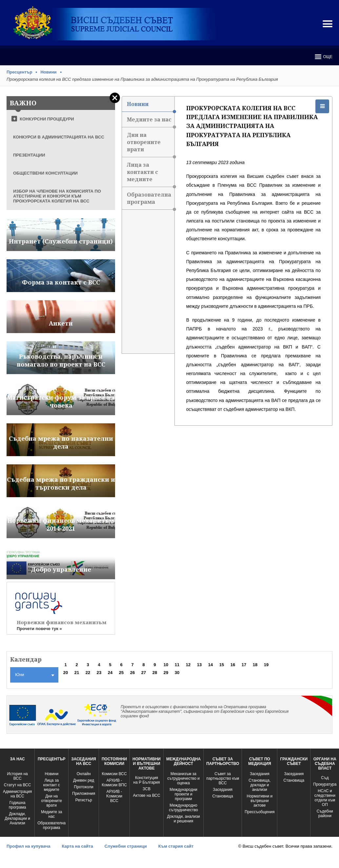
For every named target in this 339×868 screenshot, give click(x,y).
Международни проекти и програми (183, 794)
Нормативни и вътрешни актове (260, 801)
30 (177, 673)
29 (166, 673)
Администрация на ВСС (17, 794)
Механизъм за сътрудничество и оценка (183, 778)
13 (199, 665)
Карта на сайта (77, 846)
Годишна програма (18, 805)
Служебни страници (126, 846)
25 (121, 673)
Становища (223, 796)
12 (188, 665)
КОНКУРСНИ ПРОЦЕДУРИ (47, 119)
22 (88, 673)
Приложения (84, 794)
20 (66, 673)
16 (233, 665)
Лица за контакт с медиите (52, 785)
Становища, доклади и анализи (259, 785)
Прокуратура (325, 784)
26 (132, 673)
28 (155, 673)
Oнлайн (84, 774)
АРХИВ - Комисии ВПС (114, 783)
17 (244, 665)
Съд (325, 778)
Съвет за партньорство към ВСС (223, 778)
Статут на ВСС (17, 785)
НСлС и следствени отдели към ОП (325, 798)
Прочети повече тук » (39, 629)
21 (77, 673)
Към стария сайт (176, 846)
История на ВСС (18, 776)
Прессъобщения (259, 812)
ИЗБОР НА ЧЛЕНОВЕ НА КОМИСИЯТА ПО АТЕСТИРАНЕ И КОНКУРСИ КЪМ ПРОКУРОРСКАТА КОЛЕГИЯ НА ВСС (57, 196)
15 (222, 665)
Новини (48, 72)
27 (144, 673)
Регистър (84, 800)
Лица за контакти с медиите (151, 174)
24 (110, 673)
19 (266, 665)
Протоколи (84, 787)
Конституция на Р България (147, 780)
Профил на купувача (28, 846)
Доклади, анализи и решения (183, 819)
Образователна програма (151, 200)
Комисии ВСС (114, 774)
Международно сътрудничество (183, 808)
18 (255, 665)
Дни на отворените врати (151, 144)
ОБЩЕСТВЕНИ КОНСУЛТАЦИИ (45, 173)
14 (210, 665)
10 (166, 665)
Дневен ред (84, 780)
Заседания (223, 790)
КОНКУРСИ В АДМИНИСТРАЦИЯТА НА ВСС (59, 137)
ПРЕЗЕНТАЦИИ (29, 155)
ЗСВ (147, 789)
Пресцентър (19, 72)
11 (177, 665)
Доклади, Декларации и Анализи (17, 818)
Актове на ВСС (146, 795)
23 (99, 673)
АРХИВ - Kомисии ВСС (114, 796)
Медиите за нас (151, 122)
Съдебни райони (325, 814)
